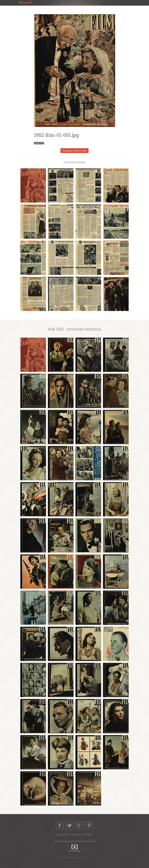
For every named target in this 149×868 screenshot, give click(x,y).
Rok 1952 (56, 329)
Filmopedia (27, 3)
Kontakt (88, 834)
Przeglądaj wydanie (74, 151)
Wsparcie (76, 834)
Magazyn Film (39, 143)
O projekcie (63, 834)
